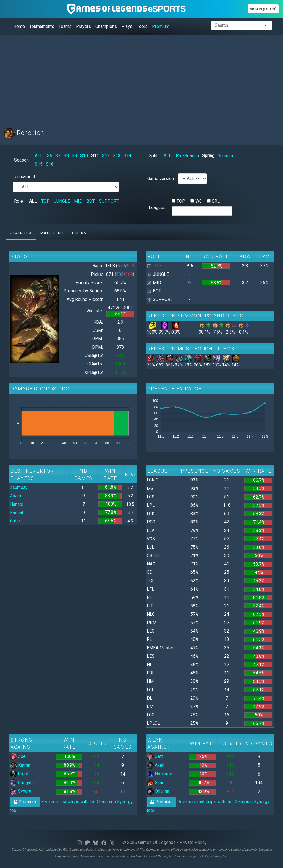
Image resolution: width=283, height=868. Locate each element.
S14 (127, 156)
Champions (106, 26)
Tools (142, 26)
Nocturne (159, 774)
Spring (208, 156)
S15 (39, 164)
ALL (39, 156)
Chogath (22, 783)
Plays (127, 26)
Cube (15, 521)
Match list (52, 233)
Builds (79, 233)
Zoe (18, 756)
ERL (216, 201)
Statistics (21, 233)
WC (199, 201)
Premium (161, 26)
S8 (66, 156)
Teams (65, 26)
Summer (226, 156)
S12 (106, 156)
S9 (74, 156)
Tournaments (42, 26)
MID (78, 201)
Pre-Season (187, 156)
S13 (117, 156)
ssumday (19, 487)
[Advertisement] (141, 78)
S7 (58, 156)
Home (19, 26)
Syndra (21, 791)
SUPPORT (109, 201)
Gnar (155, 783)
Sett (155, 756)
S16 (50, 164)
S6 (50, 156)
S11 (95, 156)
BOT (91, 201)
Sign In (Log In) (263, 9)
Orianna (158, 791)
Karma (20, 765)
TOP (45, 201)
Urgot (19, 774)
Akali (155, 765)
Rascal (16, 513)
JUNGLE (62, 201)
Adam (15, 496)
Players (83, 26)
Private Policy (193, 842)
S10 (84, 156)
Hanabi (17, 504)
